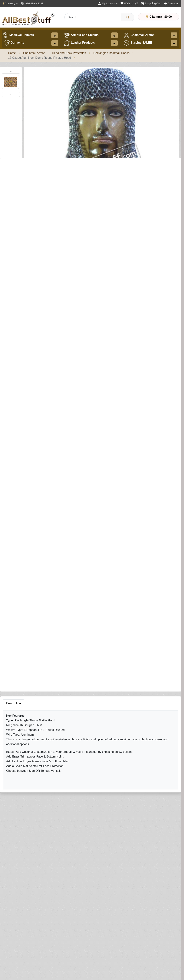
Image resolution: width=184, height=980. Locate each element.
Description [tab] (13, 528)
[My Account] (108, 3)
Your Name (121, 648)
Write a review (48, 164)
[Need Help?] (102, 496)
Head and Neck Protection (69, 53)
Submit (120, 724)
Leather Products (79, 43)
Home (12, 53)
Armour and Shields (81, 35)
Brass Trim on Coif (15, 327)
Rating (118, 702)
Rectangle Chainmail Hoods (111, 53)
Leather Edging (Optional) (20, 434)
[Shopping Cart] (151, 3)
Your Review (122, 664)
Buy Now (82, 496)
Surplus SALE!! (138, 43)
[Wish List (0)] (129, 3)
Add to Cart (52, 496)
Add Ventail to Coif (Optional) (22, 270)
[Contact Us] (32, 3)
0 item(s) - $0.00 (159, 17)
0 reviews (28, 164)
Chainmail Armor (139, 35)
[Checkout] (171, 3)
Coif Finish (12, 213)
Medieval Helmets (18, 35)
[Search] (128, 17)
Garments (14, 43)
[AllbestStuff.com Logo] (29, 19)
